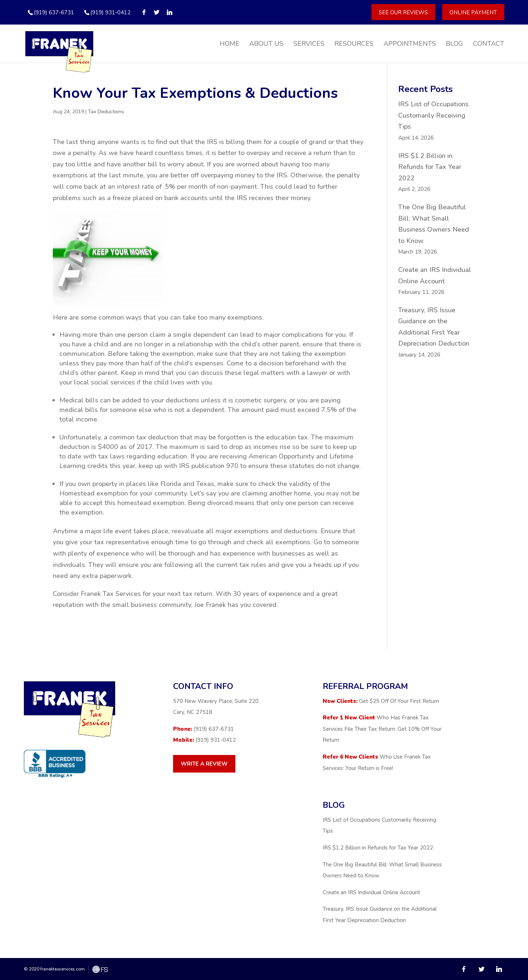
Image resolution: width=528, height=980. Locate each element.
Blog (454, 45)
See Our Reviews (403, 12)
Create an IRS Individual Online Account (371, 892)
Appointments (410, 45)
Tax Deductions (106, 112)
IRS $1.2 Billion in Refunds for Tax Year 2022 (430, 167)
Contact (489, 45)
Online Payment (473, 12)
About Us (266, 45)
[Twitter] (157, 12)
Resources (354, 45)
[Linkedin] (170, 12)
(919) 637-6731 (214, 729)
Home (230, 45)
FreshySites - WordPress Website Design (100, 969)
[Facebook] (144, 12)
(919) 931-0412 (110, 12)
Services (309, 45)
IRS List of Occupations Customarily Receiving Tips (433, 115)
